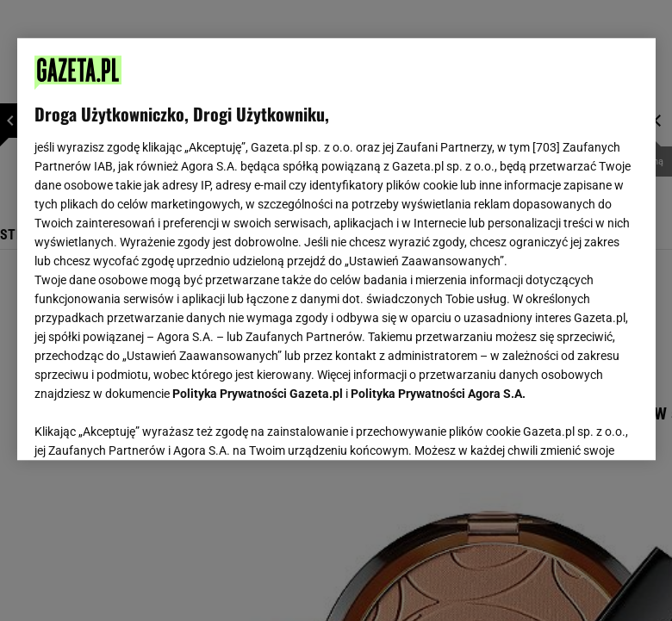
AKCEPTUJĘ (579, 426)
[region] (336, 249)
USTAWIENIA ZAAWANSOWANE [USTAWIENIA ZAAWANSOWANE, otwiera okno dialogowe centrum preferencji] (147, 425)
